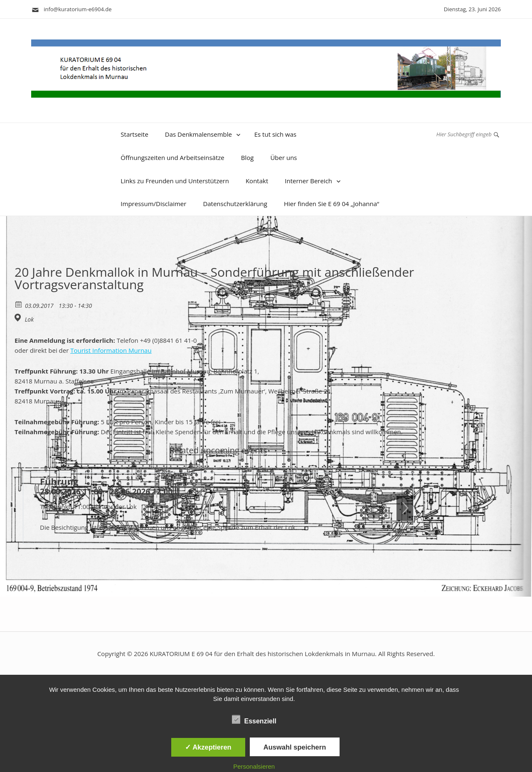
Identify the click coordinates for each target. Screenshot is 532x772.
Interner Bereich (308, 181)
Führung (59, 481)
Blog (248, 157)
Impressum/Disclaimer (153, 204)
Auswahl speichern (295, 747)
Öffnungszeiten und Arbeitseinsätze (172, 157)
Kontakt (257, 181)
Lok (29, 320)
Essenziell (254, 720)
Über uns (283, 157)
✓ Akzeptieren (208, 747)
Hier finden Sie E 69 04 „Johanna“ (331, 204)
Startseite (134, 134)
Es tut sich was (276, 134)
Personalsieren (254, 766)
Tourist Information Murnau (111, 350)
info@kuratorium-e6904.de (71, 9)
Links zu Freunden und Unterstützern (175, 181)
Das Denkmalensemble (198, 134)
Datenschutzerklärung (235, 204)
